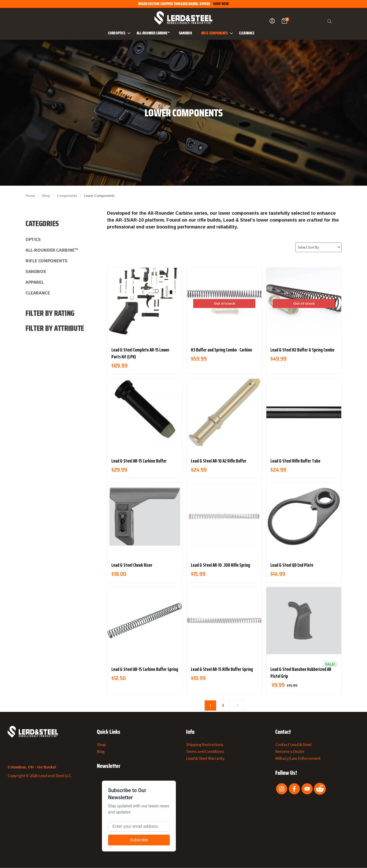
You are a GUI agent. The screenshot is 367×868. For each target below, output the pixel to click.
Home (30, 195)
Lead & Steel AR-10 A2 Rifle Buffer (219, 461)
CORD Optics (120, 33)
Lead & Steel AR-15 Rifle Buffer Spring (222, 669)
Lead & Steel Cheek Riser (132, 565)
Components (67, 195)
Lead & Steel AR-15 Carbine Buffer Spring (145, 669)
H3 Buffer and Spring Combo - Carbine (221, 350)
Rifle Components (218, 33)
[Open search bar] (330, 21)
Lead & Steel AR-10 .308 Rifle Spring (220, 565)
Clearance (247, 33)
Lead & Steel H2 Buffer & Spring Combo (302, 350)
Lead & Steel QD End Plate (292, 565)
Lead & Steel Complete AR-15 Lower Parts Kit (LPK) (140, 353)
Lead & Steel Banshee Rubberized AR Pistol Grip (301, 673)
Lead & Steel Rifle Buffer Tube (295, 461)
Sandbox (186, 33)
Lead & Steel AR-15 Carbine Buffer (139, 461)
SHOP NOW (221, 4)
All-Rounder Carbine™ (153, 33)
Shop (46, 195)
